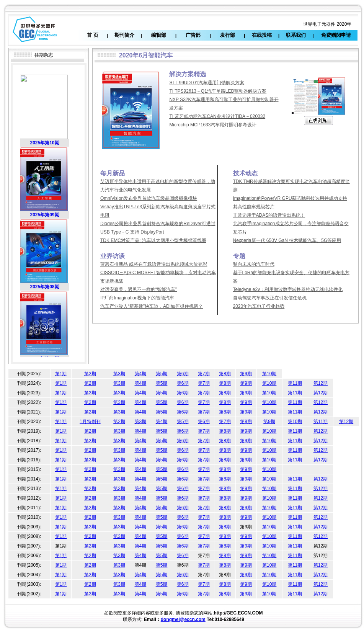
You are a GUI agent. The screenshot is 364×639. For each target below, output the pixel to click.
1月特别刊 (90, 422)
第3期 (119, 374)
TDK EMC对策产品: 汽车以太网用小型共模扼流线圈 (153, 240)
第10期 (269, 374)
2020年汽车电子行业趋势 (259, 306)
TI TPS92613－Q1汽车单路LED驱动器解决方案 (218, 91)
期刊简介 (124, 35)
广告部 (193, 35)
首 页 (93, 35)
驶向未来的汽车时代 (254, 264)
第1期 (61, 374)
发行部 (228, 35)
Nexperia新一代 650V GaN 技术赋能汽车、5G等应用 (287, 240)
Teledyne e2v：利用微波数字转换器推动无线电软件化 (288, 289)
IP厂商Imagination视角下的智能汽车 (137, 298)
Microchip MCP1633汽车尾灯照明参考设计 (213, 125)
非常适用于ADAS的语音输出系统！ (269, 215)
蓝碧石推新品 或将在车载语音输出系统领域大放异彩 (154, 264)
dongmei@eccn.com (183, 619)
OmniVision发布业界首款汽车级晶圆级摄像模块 (149, 198)
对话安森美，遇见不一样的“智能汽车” (139, 289)
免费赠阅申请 (336, 35)
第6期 (183, 374)
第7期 (204, 374)
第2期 (90, 374)
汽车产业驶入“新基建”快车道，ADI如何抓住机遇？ (152, 306)
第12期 (321, 383)
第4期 (141, 374)
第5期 (162, 374)
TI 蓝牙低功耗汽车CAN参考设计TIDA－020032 (217, 116)
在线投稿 (262, 35)
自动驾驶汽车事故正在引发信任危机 (270, 298)
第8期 (225, 374)
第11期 (295, 383)
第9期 (246, 374)
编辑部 (159, 35)
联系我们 (296, 35)
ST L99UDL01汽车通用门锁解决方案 (207, 83)
